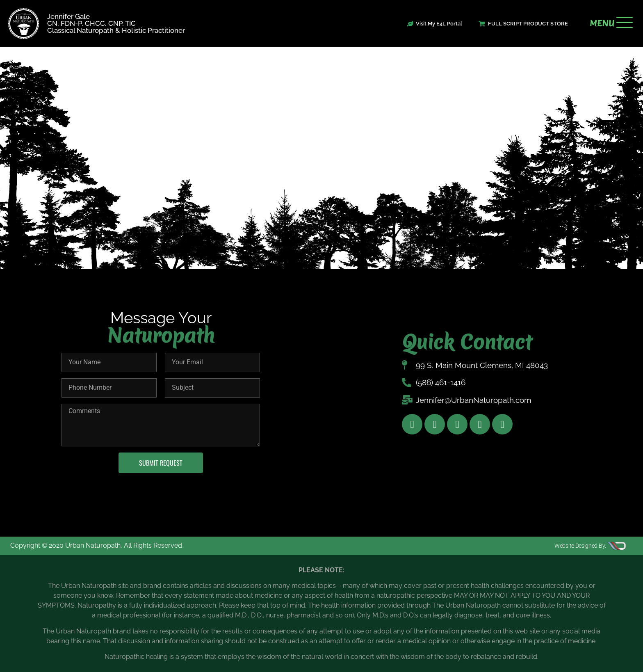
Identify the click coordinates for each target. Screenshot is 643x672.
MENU (602, 23)
